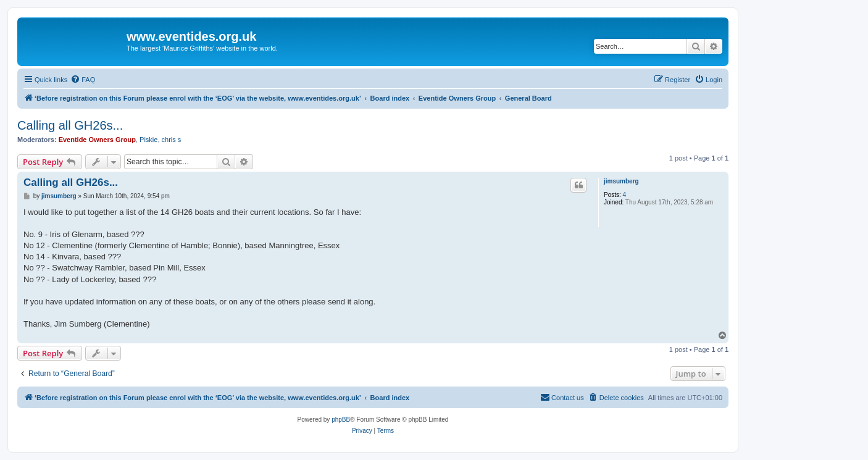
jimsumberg (621, 181)
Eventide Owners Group (97, 140)
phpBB (341, 420)
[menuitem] (83, 80)
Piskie (148, 140)
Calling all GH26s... (70, 125)
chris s (172, 140)
